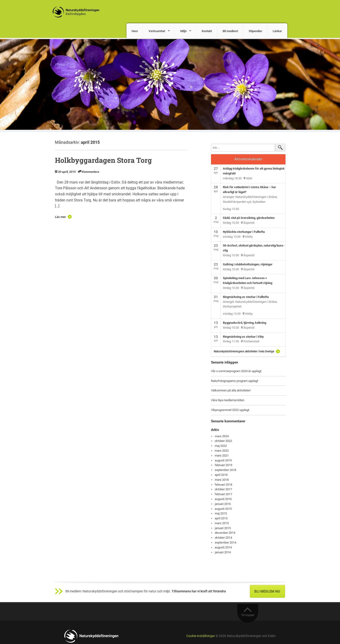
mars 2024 (222, 436)
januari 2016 (223, 504)
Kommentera (91, 172)
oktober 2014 (223, 538)
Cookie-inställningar (201, 636)
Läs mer (60, 217)
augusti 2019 (223, 460)
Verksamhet (157, 31)
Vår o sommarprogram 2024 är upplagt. (236, 371)
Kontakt (207, 31)
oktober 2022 (223, 441)
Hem (135, 31)
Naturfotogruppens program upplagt (235, 381)
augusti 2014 (223, 547)
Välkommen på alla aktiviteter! (231, 390)
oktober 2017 (223, 489)
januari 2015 (223, 528)
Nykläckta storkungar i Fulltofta (244, 232)
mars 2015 (222, 523)
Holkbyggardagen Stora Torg (103, 160)
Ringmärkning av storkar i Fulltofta (246, 297)
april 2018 (221, 475)
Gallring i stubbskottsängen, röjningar (248, 264)
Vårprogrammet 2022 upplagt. (230, 410)
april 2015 (221, 518)
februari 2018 (223, 485)
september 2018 (225, 470)
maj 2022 (221, 446)
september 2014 (225, 542)
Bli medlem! (230, 31)
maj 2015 (221, 513)
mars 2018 (222, 480)
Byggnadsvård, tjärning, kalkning (245, 323)
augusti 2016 (223, 499)
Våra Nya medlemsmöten (228, 400)
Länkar (277, 31)
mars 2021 (222, 455)
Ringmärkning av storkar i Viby (243, 337)
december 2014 (225, 533)
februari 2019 (223, 465)
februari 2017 (223, 494)
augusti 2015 (223, 509)
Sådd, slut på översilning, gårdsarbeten (249, 218)
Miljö (183, 31)
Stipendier (255, 31)
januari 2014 (223, 552)
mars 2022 (222, 451)
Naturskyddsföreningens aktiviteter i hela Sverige (244, 351)
